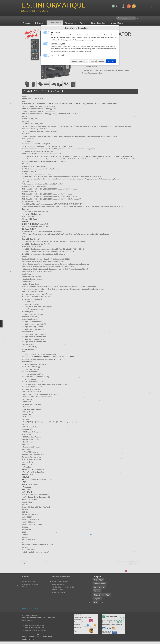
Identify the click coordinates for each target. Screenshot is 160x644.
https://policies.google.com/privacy (81, 40)
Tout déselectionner (79, 61)
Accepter (111, 61)
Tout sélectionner (97, 61)
